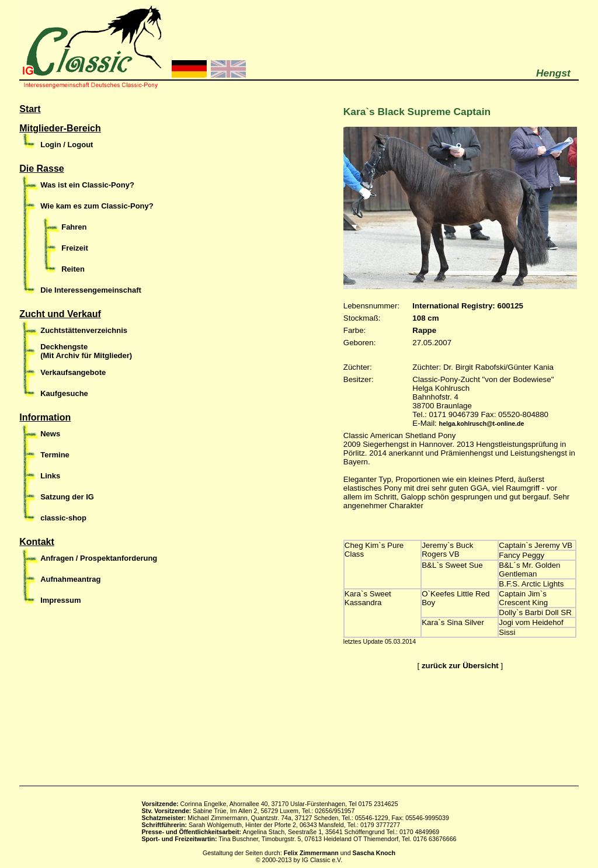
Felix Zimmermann (311, 853)
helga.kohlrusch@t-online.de (482, 423)
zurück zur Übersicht (460, 666)
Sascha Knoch (374, 853)
